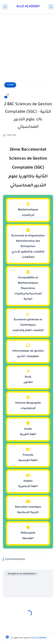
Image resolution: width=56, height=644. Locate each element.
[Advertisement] (28, 48)
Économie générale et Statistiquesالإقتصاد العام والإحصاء (28, 322)
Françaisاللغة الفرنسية (28, 455)
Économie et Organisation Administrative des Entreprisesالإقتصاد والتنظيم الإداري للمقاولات (28, 243)
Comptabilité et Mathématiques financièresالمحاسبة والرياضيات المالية (28, 285)
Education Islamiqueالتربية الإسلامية (28, 507)
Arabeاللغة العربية (28, 429)
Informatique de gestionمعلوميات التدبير (28, 351)
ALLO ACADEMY (28, 7)
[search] (51, 7)
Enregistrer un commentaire (22, 574)
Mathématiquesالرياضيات (28, 209)
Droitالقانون (28, 377)
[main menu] (5, 7)
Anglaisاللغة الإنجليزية (28, 481)
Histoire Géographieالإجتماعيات (28, 403)
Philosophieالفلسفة (28, 533)
